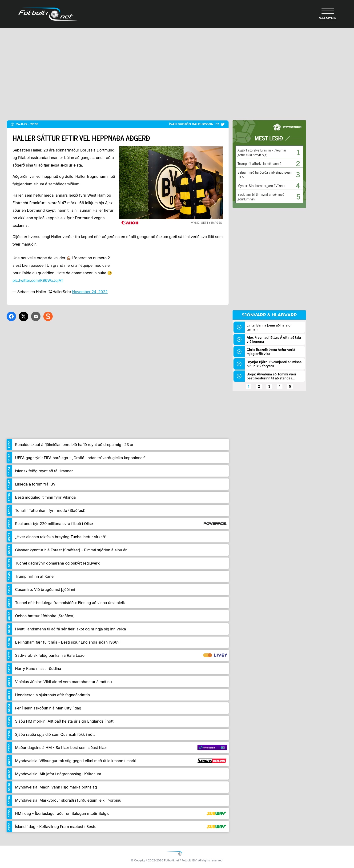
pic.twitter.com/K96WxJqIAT (38, 280)
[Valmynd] (328, 14)
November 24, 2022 (90, 292)
